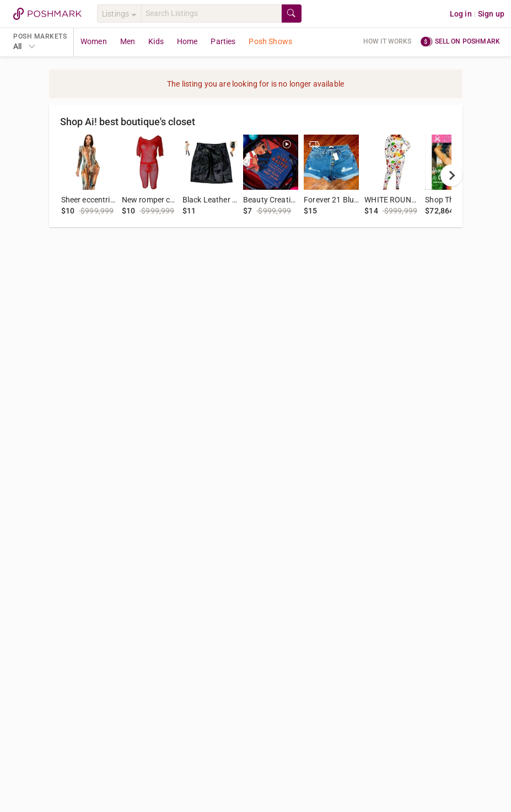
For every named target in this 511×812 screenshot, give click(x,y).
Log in (461, 14)
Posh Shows (270, 41)
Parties (223, 41)
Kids (156, 41)
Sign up (491, 14)
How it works (388, 41)
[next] (451, 175)
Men (128, 41)
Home (187, 41)
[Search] (211, 14)
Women (94, 41)
